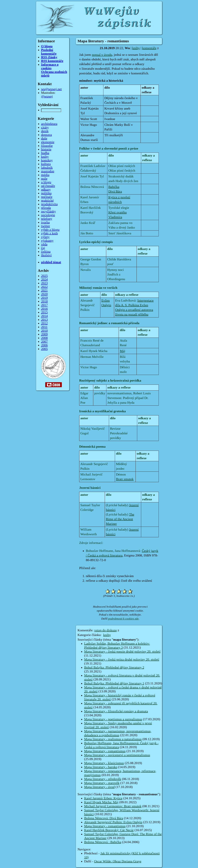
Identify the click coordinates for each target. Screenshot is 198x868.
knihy (136, 48)
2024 (44, 279)
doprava (46, 135)
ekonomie (48, 142)
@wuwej (47, 96)
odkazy (46, 190)
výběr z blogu (50, 230)
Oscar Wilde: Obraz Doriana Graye (118, 861)
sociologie (48, 215)
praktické (47, 200)
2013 (44, 320)
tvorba (45, 222)
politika (46, 193)
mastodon (48, 171)
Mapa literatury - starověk (102, 783)
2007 (44, 342)
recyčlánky (48, 211)
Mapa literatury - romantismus (105, 751)
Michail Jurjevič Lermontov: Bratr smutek (113, 806)
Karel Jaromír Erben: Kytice (103, 798)
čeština (46, 252)
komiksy (47, 160)
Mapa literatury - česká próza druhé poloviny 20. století (122, 660)
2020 (44, 294)
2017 (44, 305)
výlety (45, 237)
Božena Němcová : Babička (103, 842)
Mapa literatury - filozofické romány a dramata (116, 711)
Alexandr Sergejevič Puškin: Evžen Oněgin (113, 822)
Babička (114, 187)
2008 (44, 338)
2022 (44, 287)
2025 (44, 276)
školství (46, 255)
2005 (44, 349)
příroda (46, 208)
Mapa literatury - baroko (101, 767)
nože (44, 179)
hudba (45, 153)
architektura (49, 124)
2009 (44, 334)
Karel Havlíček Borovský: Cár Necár (109, 830)
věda (44, 244)
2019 (44, 298)
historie (46, 149)
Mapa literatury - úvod (99, 787)
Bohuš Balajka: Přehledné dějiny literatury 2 (114, 668)
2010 (44, 331)
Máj (123, 351)
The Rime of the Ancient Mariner (120, 519)
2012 (44, 323)
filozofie (47, 146)
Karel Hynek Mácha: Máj (101, 802)
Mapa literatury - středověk (103, 779)
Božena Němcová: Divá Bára (104, 818)
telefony (47, 219)
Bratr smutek (125, 479)
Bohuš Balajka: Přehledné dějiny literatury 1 (114, 683)
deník (45, 131)
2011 (44, 327)
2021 (44, 290)
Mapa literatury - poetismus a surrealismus (113, 719)
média (45, 175)
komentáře (149, 48)
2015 (44, 312)
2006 (44, 345)
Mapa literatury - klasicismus (104, 763)
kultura (46, 164)
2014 (44, 316)
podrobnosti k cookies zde (123, 619)
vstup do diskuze (106, 630)
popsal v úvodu (102, 55)
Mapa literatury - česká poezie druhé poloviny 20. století (122, 652)
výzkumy (47, 241)
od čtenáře (48, 186)
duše (44, 138)
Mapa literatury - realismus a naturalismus (113, 739)
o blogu (46, 182)
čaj (43, 248)
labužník (47, 168)
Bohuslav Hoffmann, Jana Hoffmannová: (114, 551)
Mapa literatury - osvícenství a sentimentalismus (117, 755)
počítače (47, 197)
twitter (46, 226)
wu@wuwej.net (51, 89)
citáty (45, 127)
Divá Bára (115, 192)
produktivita (49, 204)
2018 (44, 301)
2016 (44, 309)
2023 (44, 283)
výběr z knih (49, 233)
